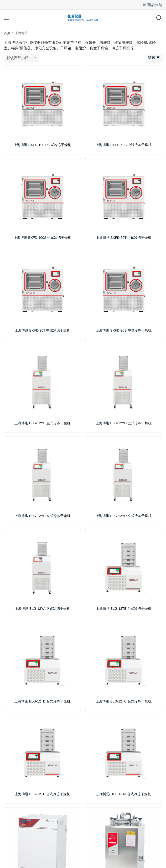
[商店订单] (23, 58)
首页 (7, 33)
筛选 (154, 58)
